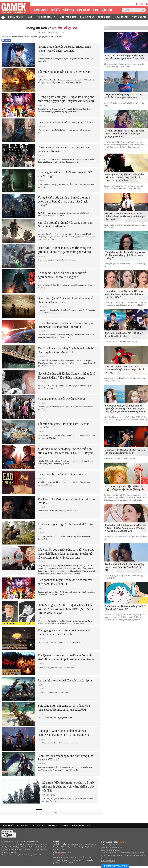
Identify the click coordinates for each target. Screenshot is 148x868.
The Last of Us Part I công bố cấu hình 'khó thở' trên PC (67, 501)
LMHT (29, 17)
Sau (58, 812)
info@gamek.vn (63, 855)
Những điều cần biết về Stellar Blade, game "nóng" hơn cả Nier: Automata (64, 49)
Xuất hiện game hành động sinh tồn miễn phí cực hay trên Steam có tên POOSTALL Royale (66, 451)
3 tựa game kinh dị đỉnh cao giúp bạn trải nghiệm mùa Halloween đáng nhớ (62, 275)
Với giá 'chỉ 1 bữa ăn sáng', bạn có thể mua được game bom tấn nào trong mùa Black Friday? (64, 201)
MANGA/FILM (83, 9)
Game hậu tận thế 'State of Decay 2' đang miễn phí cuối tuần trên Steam (66, 300)
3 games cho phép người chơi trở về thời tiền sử (65, 526)
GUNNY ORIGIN (16, 17)
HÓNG (96, 9)
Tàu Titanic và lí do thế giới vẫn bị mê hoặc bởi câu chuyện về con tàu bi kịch (67, 350)
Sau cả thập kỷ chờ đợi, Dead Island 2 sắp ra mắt (65, 682)
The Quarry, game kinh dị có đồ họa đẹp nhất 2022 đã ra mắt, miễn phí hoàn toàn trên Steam (66, 657)
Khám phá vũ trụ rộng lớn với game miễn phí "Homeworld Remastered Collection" (65, 325)
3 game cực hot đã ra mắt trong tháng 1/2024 (65, 122)
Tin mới (108, 28)
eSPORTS (55, 9)
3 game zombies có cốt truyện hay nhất (61, 399)
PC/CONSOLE (122, 17)
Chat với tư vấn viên (115, 866)
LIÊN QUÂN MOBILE (45, 17)
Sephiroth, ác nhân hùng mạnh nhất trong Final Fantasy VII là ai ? (66, 758)
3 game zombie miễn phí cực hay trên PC (63, 474)
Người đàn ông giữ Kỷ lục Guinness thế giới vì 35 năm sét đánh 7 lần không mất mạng (66, 375)
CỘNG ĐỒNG (107, 9)
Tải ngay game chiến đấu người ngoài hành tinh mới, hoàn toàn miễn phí (64, 632)
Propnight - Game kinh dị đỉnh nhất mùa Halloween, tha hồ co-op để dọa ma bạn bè (64, 733)
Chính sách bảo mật (108, 861)
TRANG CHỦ (8, 825)
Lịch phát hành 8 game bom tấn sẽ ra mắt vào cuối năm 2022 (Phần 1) (65, 582)
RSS (89, 825)
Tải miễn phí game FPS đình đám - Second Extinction (64, 426)
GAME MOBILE (41, 9)
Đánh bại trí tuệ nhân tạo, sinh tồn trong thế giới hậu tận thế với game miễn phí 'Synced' (65, 250)
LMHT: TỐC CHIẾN (68, 17)
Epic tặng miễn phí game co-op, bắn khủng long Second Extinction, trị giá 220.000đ (64, 708)
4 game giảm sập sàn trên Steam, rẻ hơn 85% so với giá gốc (65, 174)
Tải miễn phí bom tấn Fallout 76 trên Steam (64, 72)
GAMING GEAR (87, 17)
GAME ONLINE (105, 17)
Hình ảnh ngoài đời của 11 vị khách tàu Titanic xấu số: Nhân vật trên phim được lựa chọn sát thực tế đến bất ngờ (66, 609)
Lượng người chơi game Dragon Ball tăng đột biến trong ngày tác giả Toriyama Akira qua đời (66, 99)
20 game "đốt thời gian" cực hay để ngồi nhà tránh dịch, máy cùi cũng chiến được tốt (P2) (68, 786)
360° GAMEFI (139, 17)
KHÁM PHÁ (68, 9)
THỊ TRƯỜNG (37, 825)
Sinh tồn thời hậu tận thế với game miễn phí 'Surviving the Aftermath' (65, 224)
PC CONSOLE (52, 825)
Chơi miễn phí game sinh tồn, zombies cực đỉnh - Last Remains (64, 149)
